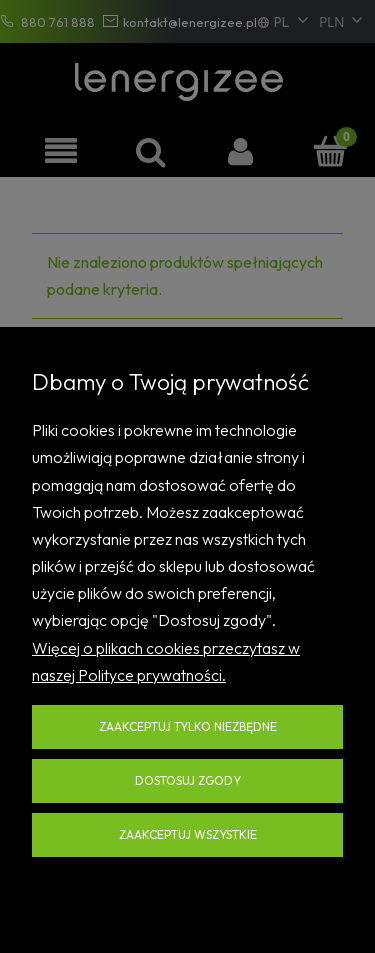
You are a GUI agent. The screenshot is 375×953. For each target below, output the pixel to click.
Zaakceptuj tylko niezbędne (188, 726)
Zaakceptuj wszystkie (188, 834)
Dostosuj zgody (188, 780)
